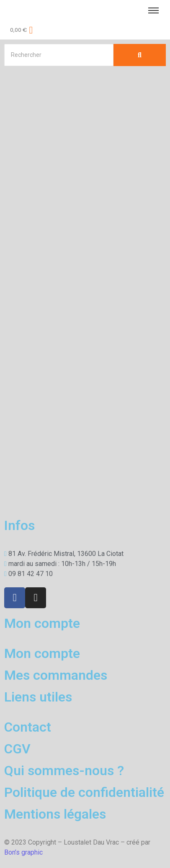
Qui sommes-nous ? (64, 771)
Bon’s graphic (23, 852)
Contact (28, 727)
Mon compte (42, 653)
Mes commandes (56, 675)
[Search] (59, 55)
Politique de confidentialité (84, 792)
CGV (17, 749)
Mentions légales (55, 814)
